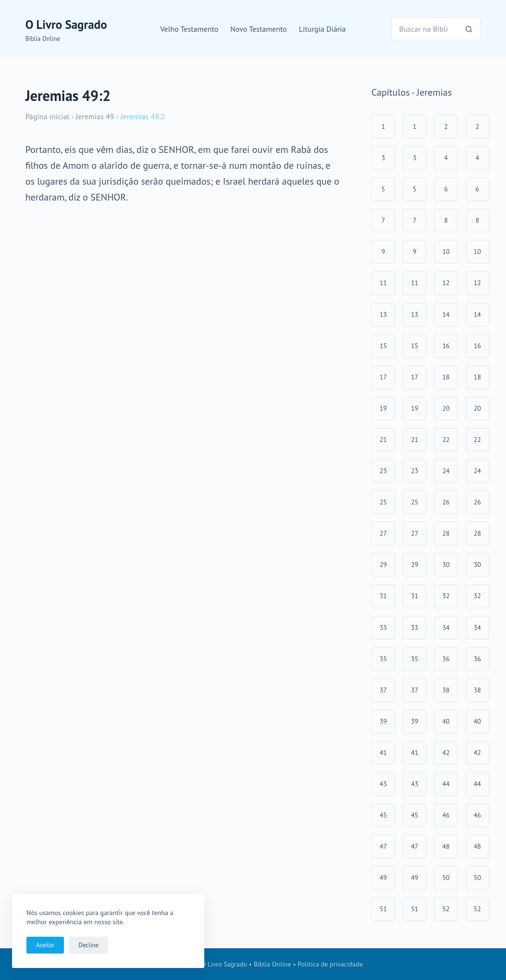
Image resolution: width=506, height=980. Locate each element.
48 (446, 846)
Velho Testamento (189, 29)
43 (383, 784)
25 (383, 502)
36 (446, 659)
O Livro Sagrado (66, 25)
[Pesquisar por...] (424, 29)
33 (383, 628)
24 (446, 471)
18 (446, 377)
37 (383, 690)
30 (446, 565)
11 (383, 283)
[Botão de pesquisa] (469, 29)
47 (383, 846)
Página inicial (48, 116)
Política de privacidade (331, 964)
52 (446, 909)
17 (383, 377)
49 (383, 878)
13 (383, 314)
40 (446, 721)
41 (383, 753)
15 (383, 346)
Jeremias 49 (95, 116)
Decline (88, 945)
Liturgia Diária (322, 29)
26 (446, 502)
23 (383, 471)
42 (446, 753)
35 (383, 659)
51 (383, 909)
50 (446, 878)
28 (446, 533)
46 (446, 815)
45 (383, 815)
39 (383, 721)
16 (446, 346)
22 (446, 440)
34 (446, 628)
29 (383, 565)
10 (446, 251)
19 (383, 408)
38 (446, 690)
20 (446, 408)
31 (383, 596)
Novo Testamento (259, 29)
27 (383, 533)
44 (446, 784)
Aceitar (45, 945)
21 (383, 440)
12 (446, 283)
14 (446, 314)
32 (446, 596)
